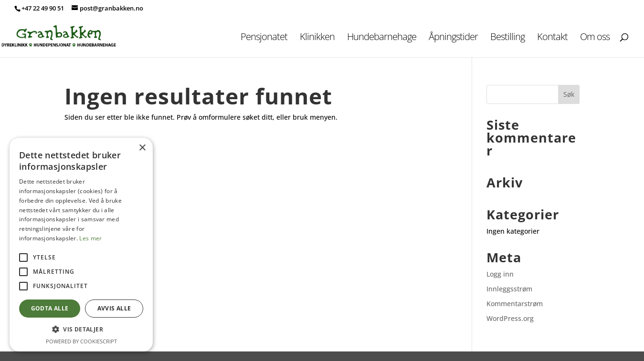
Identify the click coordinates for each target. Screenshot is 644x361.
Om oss (595, 38)
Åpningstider (453, 38)
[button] (81, 330)
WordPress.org (510, 318)
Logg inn (500, 274)
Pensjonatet (264, 38)
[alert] (81, 245)
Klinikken (317, 38)
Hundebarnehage (382, 38)
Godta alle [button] (50, 308)
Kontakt (552, 38)
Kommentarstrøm (515, 304)
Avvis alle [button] (114, 308)
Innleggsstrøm (509, 289)
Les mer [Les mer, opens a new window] (90, 238)
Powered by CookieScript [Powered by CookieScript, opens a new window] (81, 341)
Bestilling (507, 38)
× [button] (142, 148)
